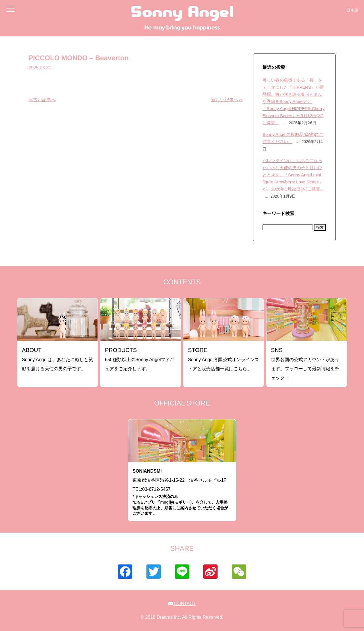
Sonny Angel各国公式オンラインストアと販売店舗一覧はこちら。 (224, 359)
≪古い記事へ (42, 100)
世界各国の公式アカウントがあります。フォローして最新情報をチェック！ (305, 364)
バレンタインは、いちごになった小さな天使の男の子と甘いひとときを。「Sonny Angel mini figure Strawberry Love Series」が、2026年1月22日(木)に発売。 (293, 175)
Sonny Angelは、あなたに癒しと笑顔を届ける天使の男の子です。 (57, 359)
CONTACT (182, 604)
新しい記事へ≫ (227, 100)
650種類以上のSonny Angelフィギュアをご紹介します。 (140, 359)
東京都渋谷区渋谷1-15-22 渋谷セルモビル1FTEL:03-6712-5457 (182, 492)
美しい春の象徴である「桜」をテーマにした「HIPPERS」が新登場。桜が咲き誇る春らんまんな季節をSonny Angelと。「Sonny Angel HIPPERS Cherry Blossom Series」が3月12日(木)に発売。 (293, 101)
